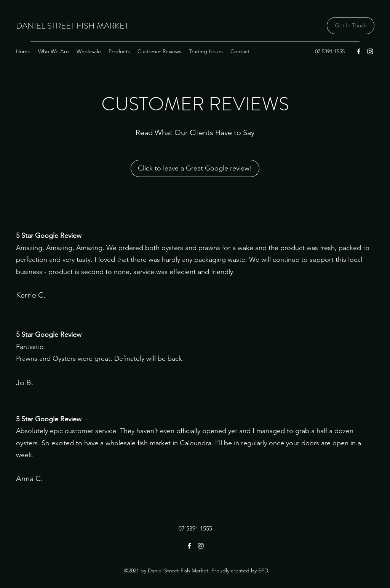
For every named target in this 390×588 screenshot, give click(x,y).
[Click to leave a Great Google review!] (195, 168)
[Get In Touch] (351, 26)
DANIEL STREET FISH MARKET (72, 26)
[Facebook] (359, 51)
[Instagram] (370, 51)
